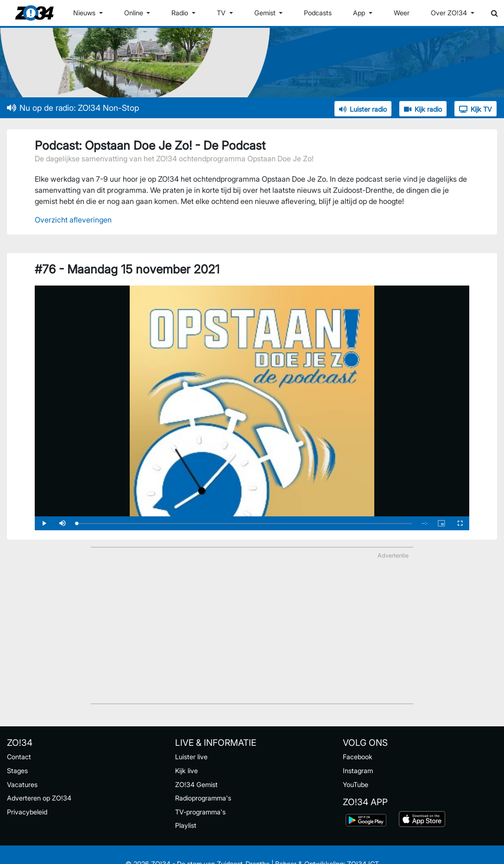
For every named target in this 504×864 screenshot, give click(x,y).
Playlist (186, 825)
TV (222, 13)
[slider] (244, 524)
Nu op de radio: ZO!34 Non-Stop (73, 108)
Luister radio (363, 109)
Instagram (358, 771)
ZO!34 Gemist (196, 785)
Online (135, 13)
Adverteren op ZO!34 (39, 798)
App (360, 13)
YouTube (356, 785)
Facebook (358, 757)
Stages (17, 771)
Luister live (191, 757)
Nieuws (85, 13)
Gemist (266, 13)
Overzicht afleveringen (73, 220)
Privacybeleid (27, 812)
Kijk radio (423, 109)
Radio (181, 13)
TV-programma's (200, 812)
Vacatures (22, 785)
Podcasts (318, 13)
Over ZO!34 (450, 13)
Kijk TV (476, 109)
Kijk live (186, 771)
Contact (19, 757)
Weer (402, 13)
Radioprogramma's (203, 798)
